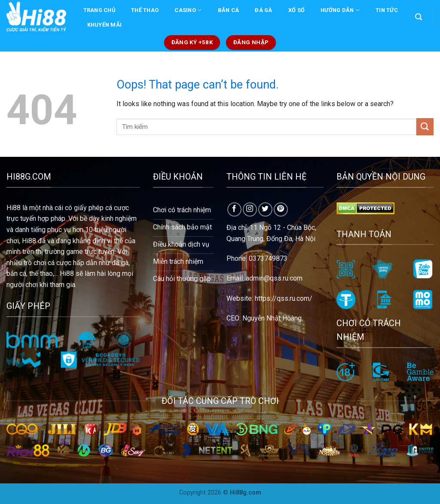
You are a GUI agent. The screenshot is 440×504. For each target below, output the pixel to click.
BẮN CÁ (229, 10)
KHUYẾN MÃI (105, 25)
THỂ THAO (145, 10)
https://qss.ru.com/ (284, 298)
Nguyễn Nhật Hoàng (272, 318)
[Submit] (425, 127)
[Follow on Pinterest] (281, 209)
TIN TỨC (387, 10)
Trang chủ (99, 10)
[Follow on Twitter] (265, 209)
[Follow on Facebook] (234, 209)
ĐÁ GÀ (263, 10)
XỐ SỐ (296, 10)
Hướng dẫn (340, 10)
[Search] (418, 17)
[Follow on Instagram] (250, 209)
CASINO (188, 10)
